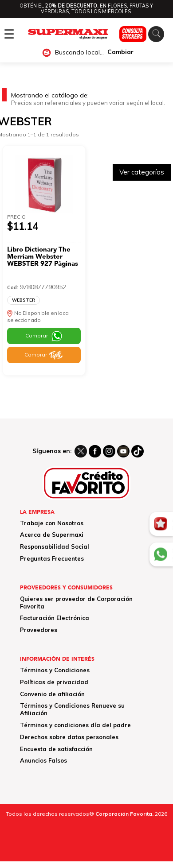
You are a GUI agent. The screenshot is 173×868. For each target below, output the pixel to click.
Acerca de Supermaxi (52, 535)
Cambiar (120, 52)
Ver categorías (142, 172)
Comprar (37, 335)
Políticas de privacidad (54, 682)
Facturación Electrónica (55, 618)
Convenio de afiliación (52, 694)
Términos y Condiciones (55, 670)
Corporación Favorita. (124, 814)
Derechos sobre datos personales (69, 737)
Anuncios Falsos (43, 760)
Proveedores (39, 630)
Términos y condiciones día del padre (75, 725)
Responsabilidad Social (55, 546)
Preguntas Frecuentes (52, 558)
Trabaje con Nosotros (52, 523)
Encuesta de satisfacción (56, 749)
